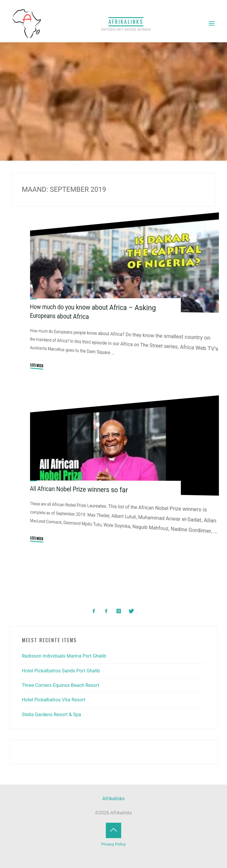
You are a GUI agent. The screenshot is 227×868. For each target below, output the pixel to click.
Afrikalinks (126, 22)
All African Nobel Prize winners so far (79, 489)
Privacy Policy (114, 844)
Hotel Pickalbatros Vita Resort (54, 700)
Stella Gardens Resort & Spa (52, 715)
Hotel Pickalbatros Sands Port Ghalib (61, 671)
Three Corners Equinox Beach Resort (61, 685)
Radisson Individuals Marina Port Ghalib (64, 656)
